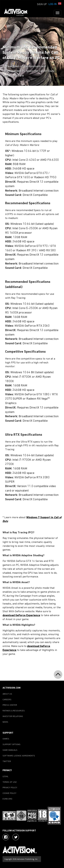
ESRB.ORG (7, 799)
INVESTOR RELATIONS (13, 716)
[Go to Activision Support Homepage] (18, 13)
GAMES (6, 739)
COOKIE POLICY (9, 793)
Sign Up (42, 4)
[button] (60, 4)
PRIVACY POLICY (10, 788)
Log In (52, 4)
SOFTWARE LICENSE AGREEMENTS (19, 756)
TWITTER (7, 762)
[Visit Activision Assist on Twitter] (16, 837)
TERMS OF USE (10, 782)
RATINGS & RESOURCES (14, 711)
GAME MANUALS (10, 750)
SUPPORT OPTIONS (12, 745)
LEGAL (5, 777)
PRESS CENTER (10, 705)
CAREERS (7, 700)
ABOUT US (7, 694)
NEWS (5, 722)
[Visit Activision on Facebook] (6, 837)
